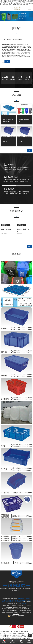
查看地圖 (29, 642)
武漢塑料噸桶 (27, 609)
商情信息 (24, 607)
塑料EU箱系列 (7, 600)
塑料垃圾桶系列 (21, 598)
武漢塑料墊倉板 (25, 612)
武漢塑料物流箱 (19, 609)
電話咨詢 (4, 642)
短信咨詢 (12, 642)
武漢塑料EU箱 (9, 612)
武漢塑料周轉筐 (22, 611)
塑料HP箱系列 (15, 600)
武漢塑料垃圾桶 (5, 611)
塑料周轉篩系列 (18, 602)
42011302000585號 (16, 616)
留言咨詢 (21, 642)
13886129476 (25, 604)
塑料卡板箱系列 (10, 602)
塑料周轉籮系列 (23, 600)
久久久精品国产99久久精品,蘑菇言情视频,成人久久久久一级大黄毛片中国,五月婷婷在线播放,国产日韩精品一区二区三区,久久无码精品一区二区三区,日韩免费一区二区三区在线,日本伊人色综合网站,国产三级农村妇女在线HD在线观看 (16, 3)
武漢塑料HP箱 (17, 612)
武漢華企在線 (9, 607)
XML (20, 607)
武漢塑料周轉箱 (14, 611)
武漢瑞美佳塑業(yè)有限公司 (19, 605)
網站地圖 (15, 607)
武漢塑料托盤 (11, 609)
